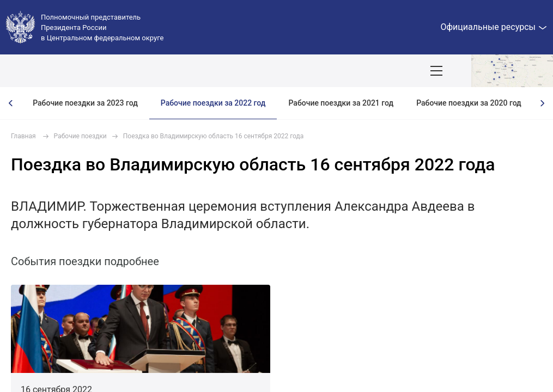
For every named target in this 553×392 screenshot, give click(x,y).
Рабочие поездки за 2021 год (341, 103)
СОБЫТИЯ (142, 71)
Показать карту (512, 71)
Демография (292, 71)
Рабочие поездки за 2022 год (213, 103)
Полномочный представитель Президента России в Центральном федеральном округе (102, 27)
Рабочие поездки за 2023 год (85, 103)
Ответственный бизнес (373, 71)
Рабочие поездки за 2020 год (469, 103)
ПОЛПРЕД (89, 71)
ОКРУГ (41, 71)
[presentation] (11, 103)
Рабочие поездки (80, 136)
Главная (23, 136)
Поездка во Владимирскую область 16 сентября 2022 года (213, 136)
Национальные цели (214, 71)
